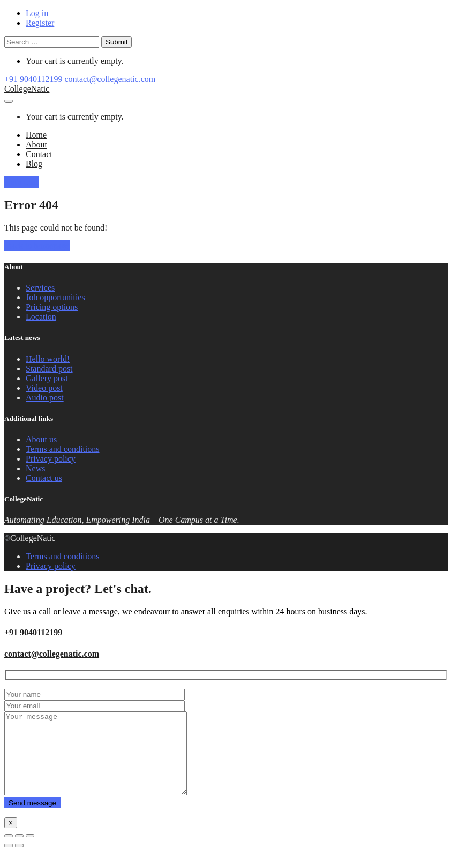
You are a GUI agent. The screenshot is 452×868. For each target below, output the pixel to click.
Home (36, 135)
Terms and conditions (63, 449)
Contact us (44, 478)
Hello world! (48, 359)
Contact (39, 154)
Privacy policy (51, 459)
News (35, 468)
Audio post (45, 398)
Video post (44, 388)
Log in (37, 13)
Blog (34, 164)
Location (41, 317)
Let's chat (22, 182)
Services (40, 288)
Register (40, 23)
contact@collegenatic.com (110, 79)
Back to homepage (37, 246)
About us (41, 439)
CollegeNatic (27, 89)
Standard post (49, 369)
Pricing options (52, 307)
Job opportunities (55, 297)
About (36, 144)
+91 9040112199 (33, 79)
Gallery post (47, 378)
